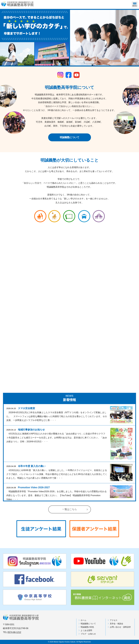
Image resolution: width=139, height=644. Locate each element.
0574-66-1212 (14, 632)
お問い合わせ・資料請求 (120, 627)
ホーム (83, 620)
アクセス (114, 620)
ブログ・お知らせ (88, 634)
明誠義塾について (69, 137)
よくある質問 (86, 630)
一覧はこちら (69, 509)
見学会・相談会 (116, 624)
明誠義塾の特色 (87, 627)
